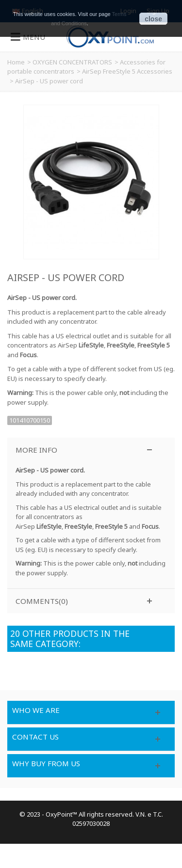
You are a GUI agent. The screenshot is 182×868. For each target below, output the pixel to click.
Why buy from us (46, 763)
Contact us (35, 737)
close (153, 19)
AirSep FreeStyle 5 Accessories (127, 71)
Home (16, 62)
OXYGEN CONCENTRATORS (72, 62)
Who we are (36, 710)
